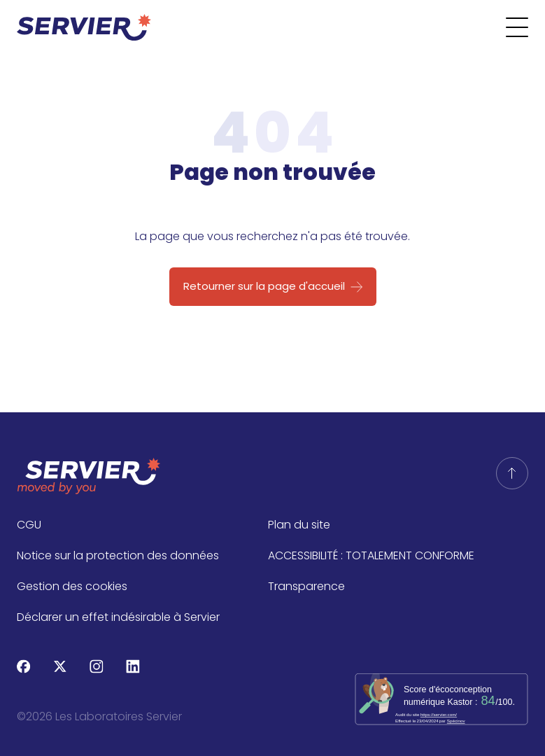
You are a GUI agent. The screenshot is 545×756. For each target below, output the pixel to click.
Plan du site (299, 525)
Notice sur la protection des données (118, 555)
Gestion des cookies (72, 586)
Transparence (306, 586)
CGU (29, 525)
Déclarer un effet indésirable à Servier (118, 617)
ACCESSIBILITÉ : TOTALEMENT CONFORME (371, 555)
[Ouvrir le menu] (525, 27)
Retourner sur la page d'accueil (264, 286)
